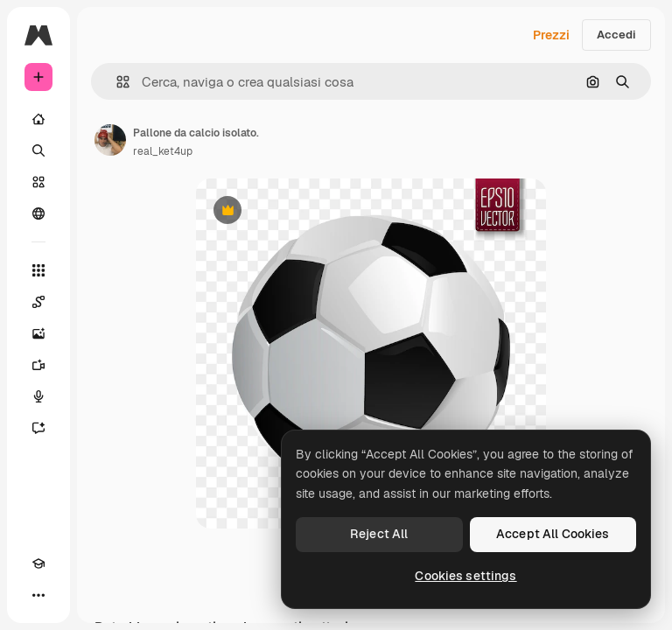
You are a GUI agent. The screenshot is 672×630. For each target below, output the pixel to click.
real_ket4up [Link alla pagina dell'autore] (163, 151)
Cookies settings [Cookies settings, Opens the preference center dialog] (465, 576)
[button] (116, 82)
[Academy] (38, 563)
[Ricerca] (38, 150)
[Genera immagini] (38, 333)
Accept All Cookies (553, 534)
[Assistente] (38, 428)
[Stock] (38, 182)
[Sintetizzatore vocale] (38, 396)
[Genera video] (38, 365)
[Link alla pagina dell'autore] (110, 140)
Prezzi (551, 35)
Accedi (616, 35)
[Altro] (38, 595)
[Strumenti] (38, 270)
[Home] (38, 119)
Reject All (379, 534)
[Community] (38, 213)
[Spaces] (38, 302)
